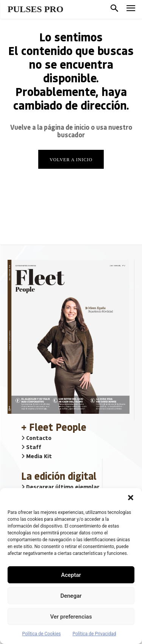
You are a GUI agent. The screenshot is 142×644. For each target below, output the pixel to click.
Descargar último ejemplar (60, 487)
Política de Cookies (41, 634)
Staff (31, 447)
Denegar (71, 596)
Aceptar (71, 575)
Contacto (36, 438)
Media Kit (37, 456)
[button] (131, 498)
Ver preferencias (71, 617)
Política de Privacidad (94, 634)
